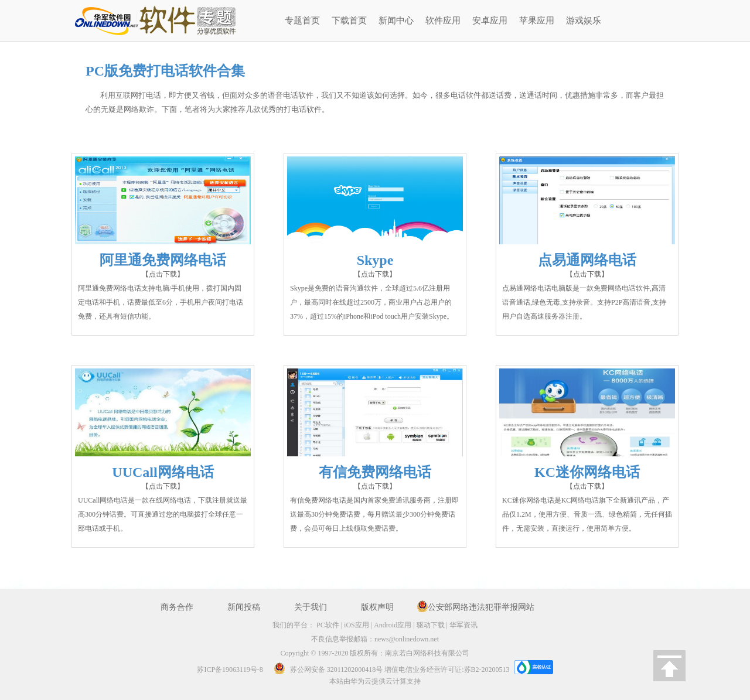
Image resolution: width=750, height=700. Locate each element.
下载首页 (349, 21)
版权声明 (377, 607)
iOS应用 (357, 625)
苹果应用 (537, 21)
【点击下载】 (163, 274)
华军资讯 (463, 625)
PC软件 (328, 625)
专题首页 (302, 21)
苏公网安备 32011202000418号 (325, 670)
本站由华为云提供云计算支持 (375, 681)
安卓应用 (490, 21)
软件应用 (443, 21)
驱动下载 (431, 625)
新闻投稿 (244, 607)
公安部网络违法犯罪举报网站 (481, 607)
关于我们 (311, 607)
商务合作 (177, 607)
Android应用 (393, 625)
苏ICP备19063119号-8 (230, 670)
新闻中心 (396, 21)
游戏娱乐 (584, 21)
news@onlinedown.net (407, 639)
